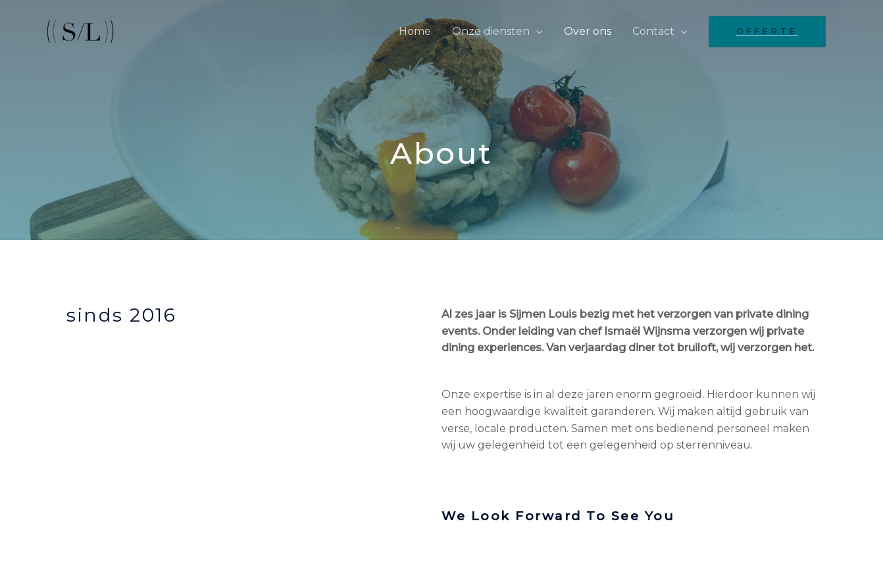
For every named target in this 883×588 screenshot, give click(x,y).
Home (415, 31)
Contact (653, 31)
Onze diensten (491, 31)
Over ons (588, 31)
